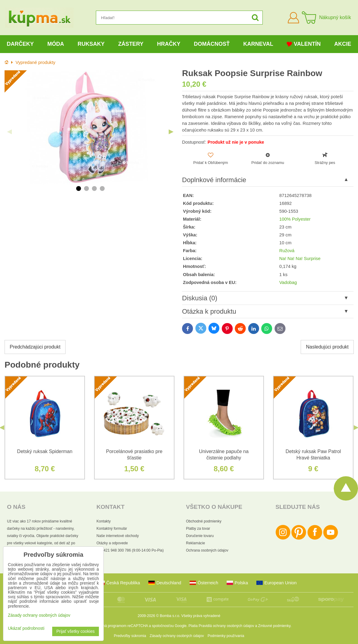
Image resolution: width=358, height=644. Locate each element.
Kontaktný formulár (112, 529)
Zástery (131, 44)
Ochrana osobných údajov (207, 550)
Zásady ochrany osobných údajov (177, 636)
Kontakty (104, 521)
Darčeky (20, 44)
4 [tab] (102, 189)
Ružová (287, 251)
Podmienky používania (226, 636)
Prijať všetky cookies (76, 631)
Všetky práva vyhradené (201, 616)
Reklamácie (196, 543)
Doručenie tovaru (200, 536)
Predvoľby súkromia (130, 636)
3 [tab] (94, 189)
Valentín (304, 44)
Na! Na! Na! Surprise (300, 259)
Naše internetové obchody (118, 536)
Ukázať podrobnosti (26, 628)
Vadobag (288, 282)
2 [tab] (86, 189)
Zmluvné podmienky (274, 626)
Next (171, 132)
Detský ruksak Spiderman (45, 451)
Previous (9, 132)
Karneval (258, 44)
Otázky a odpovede (112, 543)
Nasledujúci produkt (327, 347)
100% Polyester (295, 219)
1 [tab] (79, 189)
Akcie (343, 44)
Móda (56, 44)
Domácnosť (212, 44)
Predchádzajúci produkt (35, 347)
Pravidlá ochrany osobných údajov (226, 626)
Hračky (169, 44)
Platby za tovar (198, 529)
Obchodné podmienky (204, 521)
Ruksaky (91, 44)
